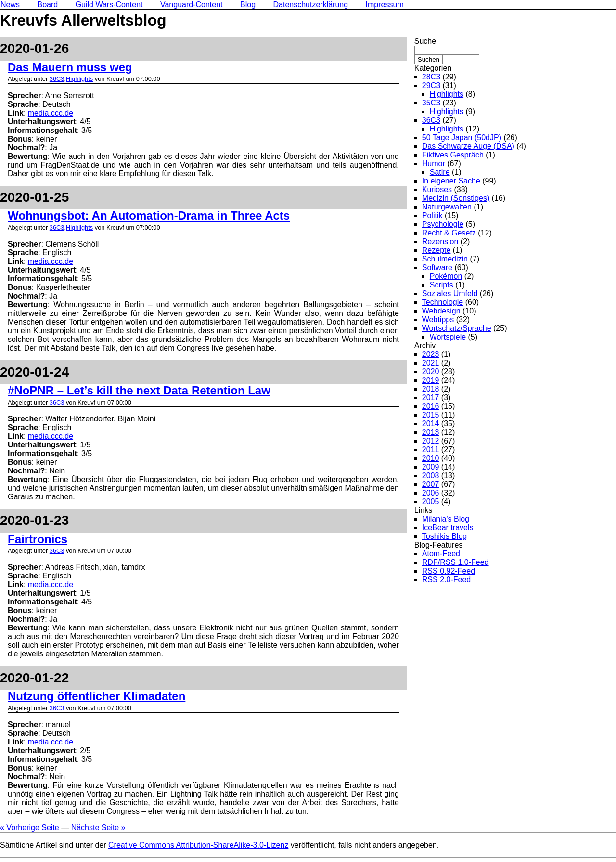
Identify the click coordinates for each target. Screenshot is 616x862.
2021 (431, 363)
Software (437, 268)
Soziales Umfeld (450, 294)
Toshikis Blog (444, 536)
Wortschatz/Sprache (457, 328)
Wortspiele (448, 337)
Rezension (440, 242)
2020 (431, 372)
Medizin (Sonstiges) (456, 198)
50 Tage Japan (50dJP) (462, 137)
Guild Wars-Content (109, 5)
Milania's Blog (446, 519)
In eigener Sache (451, 181)
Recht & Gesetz (449, 233)
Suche (425, 41)
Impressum (385, 5)
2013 (431, 432)
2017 (431, 398)
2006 (431, 493)
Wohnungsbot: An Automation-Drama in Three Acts (149, 215)
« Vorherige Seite (30, 828)
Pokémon (446, 276)
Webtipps (438, 320)
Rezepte (436, 250)
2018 (431, 389)
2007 (431, 484)
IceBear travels (448, 528)
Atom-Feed (441, 554)
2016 (431, 406)
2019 (431, 380)
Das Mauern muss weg (70, 67)
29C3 (431, 85)
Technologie (443, 302)
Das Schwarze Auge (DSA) (468, 146)
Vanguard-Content (192, 5)
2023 (431, 354)
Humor (434, 163)
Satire (440, 172)
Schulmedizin (445, 259)
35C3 (431, 103)
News (10, 5)
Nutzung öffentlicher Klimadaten (96, 696)
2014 (431, 424)
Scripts (442, 285)
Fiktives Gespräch (453, 155)
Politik (432, 215)
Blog (248, 5)
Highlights (79, 79)
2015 (431, 415)
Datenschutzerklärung (311, 5)
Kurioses (437, 189)
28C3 (431, 77)
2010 (431, 458)
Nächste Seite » (98, 828)
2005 (431, 502)
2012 (431, 441)
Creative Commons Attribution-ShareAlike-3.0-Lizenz (198, 845)
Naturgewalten (447, 207)
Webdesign (441, 311)
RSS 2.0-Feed (446, 580)
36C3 (57, 79)
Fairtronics (38, 539)
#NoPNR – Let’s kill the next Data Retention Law (139, 390)
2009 (431, 467)
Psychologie (443, 224)
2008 (431, 476)
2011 (431, 450)
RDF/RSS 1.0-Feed (456, 562)
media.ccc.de (51, 113)
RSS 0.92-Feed (449, 571)
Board (47, 5)
